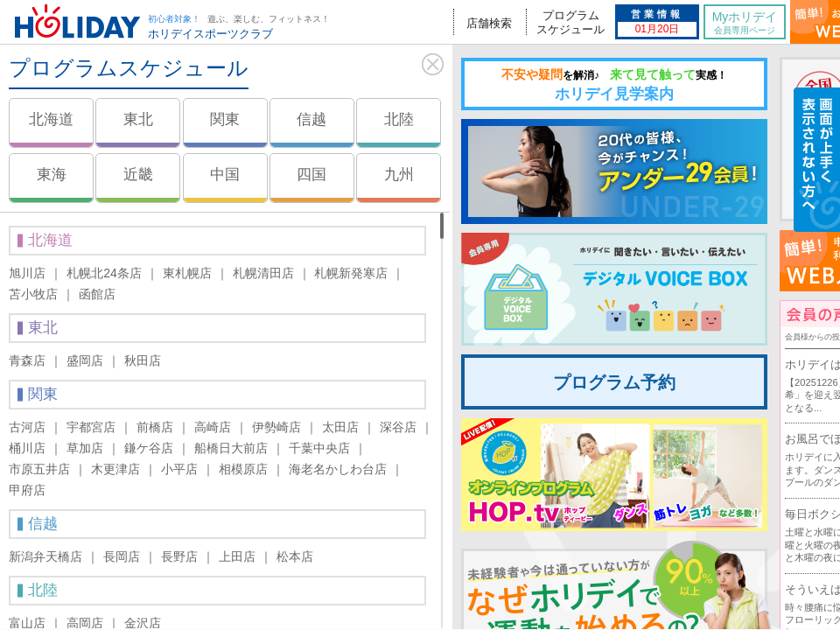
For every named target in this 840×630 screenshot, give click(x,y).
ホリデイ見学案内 (614, 85)
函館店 (97, 294)
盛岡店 (85, 360)
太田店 (340, 427)
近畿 (138, 175)
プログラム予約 (614, 382)
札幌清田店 (263, 273)
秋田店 (143, 360)
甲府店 (27, 490)
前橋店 (155, 427)
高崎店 (213, 427)
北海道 (51, 119)
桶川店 (27, 448)
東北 (138, 119)
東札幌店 (187, 273)
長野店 (179, 556)
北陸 (399, 119)
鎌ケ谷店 (149, 448)
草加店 (85, 448)
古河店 (27, 427)
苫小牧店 (33, 294)
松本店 (295, 556)
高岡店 (85, 623)
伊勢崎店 (276, 427)
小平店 (179, 469)
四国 (311, 175)
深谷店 (398, 427)
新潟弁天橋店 (45, 556)
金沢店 (143, 623)
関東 (225, 119)
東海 (52, 175)
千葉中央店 (319, 448)
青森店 (27, 360)
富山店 (27, 623)
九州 (399, 175)
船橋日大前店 (231, 448)
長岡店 (122, 556)
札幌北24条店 (104, 273)
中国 (225, 175)
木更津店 (115, 469)
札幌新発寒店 (351, 273)
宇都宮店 (91, 427)
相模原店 (243, 469)
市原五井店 (39, 469)
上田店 (237, 556)
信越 (311, 119)
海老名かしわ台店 (338, 469)
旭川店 (27, 273)
